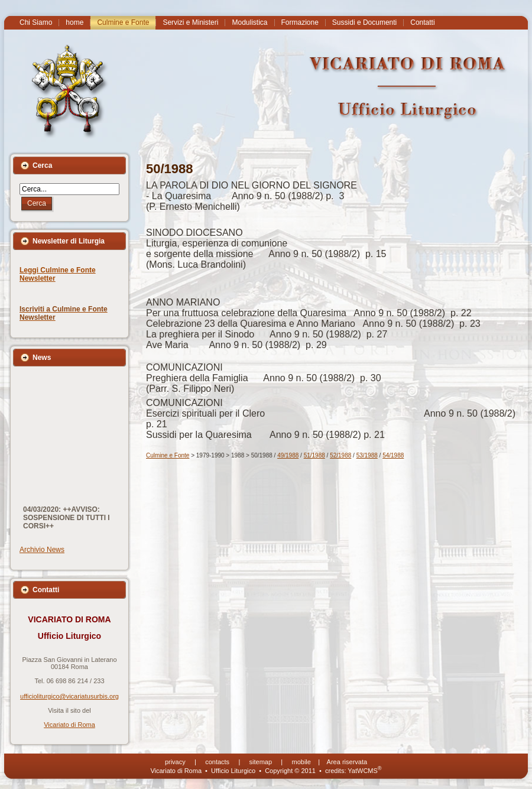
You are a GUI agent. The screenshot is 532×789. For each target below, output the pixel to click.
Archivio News (42, 550)
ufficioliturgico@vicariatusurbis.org (69, 696)
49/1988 (288, 455)
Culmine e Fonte (168, 455)
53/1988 (367, 455)
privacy (175, 762)
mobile (301, 762)
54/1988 (393, 455)
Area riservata (347, 762)
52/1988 (340, 455)
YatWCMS (364, 771)
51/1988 (314, 455)
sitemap (261, 762)
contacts (217, 762)
